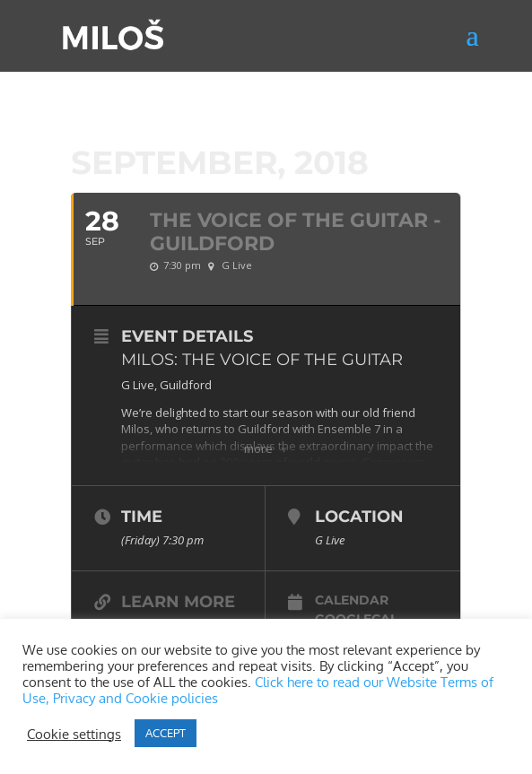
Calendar (352, 600)
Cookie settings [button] (74, 734)
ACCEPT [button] (166, 733)
